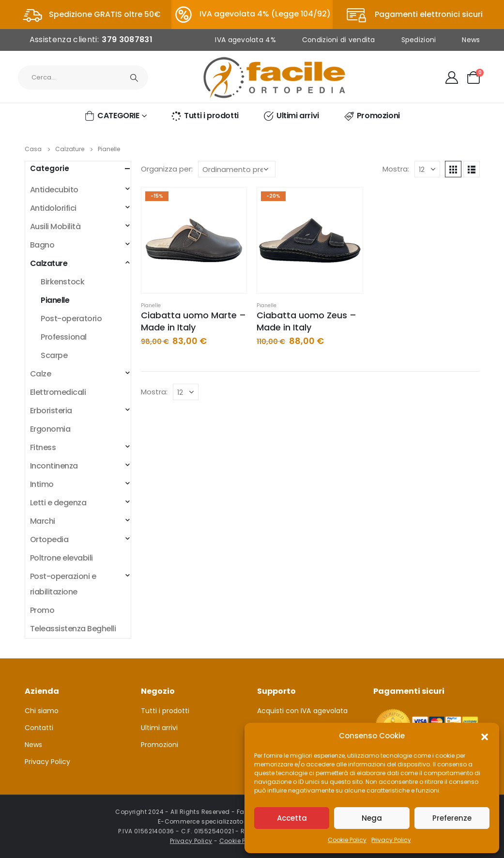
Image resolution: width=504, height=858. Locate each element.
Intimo (42, 484)
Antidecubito (54, 190)
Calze (41, 374)
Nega (372, 818)
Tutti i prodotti (205, 116)
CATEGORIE (111, 116)
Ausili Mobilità (55, 226)
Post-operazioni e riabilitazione (63, 584)
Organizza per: (167, 169)
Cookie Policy (347, 840)
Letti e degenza (58, 503)
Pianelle (151, 305)
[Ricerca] (135, 78)
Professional (63, 337)
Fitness (43, 447)
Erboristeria (51, 411)
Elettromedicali (58, 392)
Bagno (42, 245)
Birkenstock (62, 282)
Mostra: (396, 169)
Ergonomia (50, 429)
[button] (485, 736)
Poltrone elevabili (61, 558)
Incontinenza (54, 466)
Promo (42, 610)
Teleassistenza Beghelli (73, 629)
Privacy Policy (391, 840)
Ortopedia (49, 539)
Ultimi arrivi (291, 116)
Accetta (292, 818)
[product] (194, 240)
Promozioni (372, 116)
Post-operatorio (71, 319)
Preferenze (452, 818)
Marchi (43, 521)
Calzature (49, 263)
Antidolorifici (53, 208)
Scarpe (54, 355)
